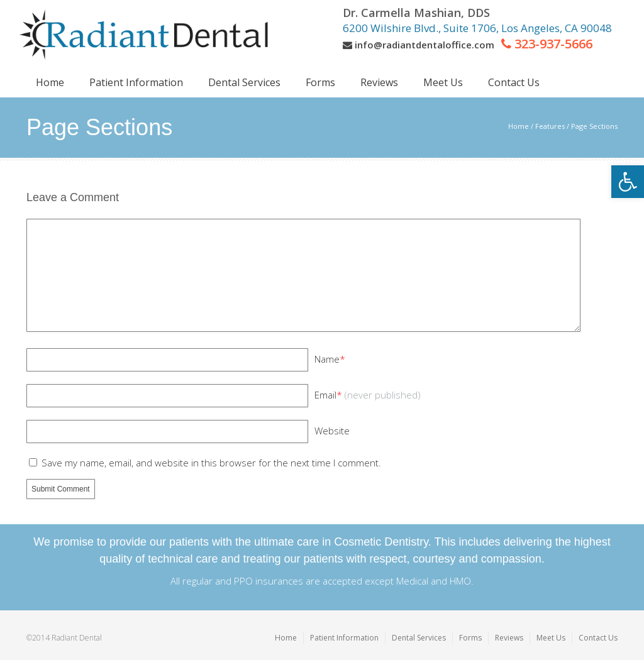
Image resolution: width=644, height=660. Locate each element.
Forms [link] (470, 638)
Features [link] (550, 126)
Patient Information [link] (344, 638)
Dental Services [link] (419, 638)
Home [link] (519, 126)
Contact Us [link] (598, 638)
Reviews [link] (509, 638)
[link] (628, 182)
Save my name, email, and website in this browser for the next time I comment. (211, 463)
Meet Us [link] (551, 638)
